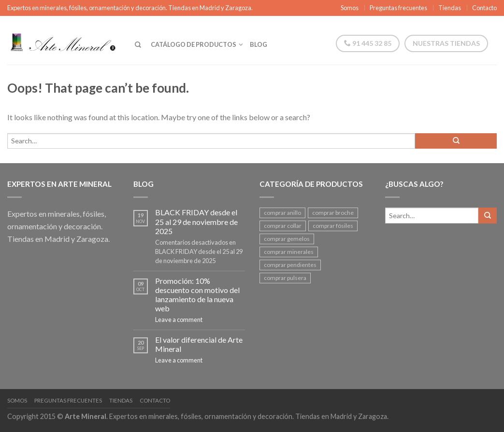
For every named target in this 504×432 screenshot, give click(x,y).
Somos (350, 8)
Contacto (484, 8)
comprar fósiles (333, 226)
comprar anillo (282, 213)
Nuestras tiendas (446, 43)
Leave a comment (179, 320)
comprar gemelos (287, 239)
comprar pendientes (290, 265)
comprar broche (333, 213)
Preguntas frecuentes (398, 8)
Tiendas (450, 8)
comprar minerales (289, 252)
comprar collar (283, 226)
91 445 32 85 (368, 43)
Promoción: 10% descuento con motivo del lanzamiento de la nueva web (197, 295)
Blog (259, 44)
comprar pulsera (285, 278)
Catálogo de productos (194, 44)
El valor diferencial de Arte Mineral (199, 344)
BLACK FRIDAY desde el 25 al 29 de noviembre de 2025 (196, 221)
